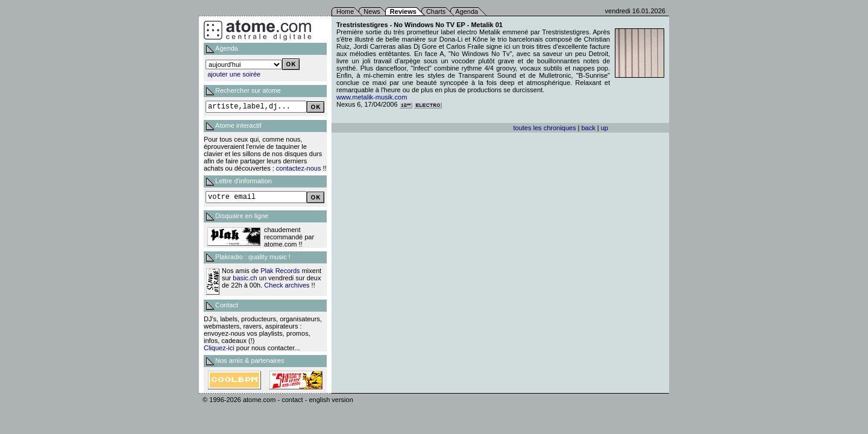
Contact (227, 305)
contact (292, 400)
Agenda (467, 11)
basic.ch (245, 278)
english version (331, 400)
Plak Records (280, 271)
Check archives (287, 285)
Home (345, 11)
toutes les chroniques (545, 128)
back (588, 128)
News (372, 11)
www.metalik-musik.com (372, 97)
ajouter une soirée (234, 74)
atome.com (259, 400)
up (605, 128)
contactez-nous (299, 168)
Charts (436, 11)
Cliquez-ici (219, 348)
